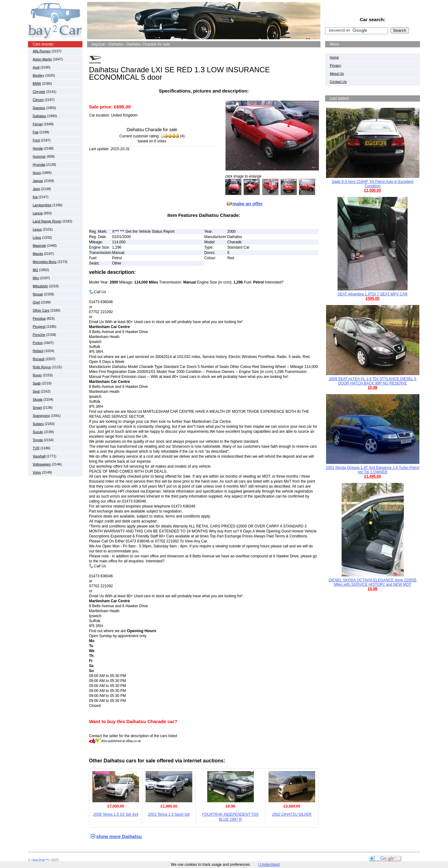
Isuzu (37, 173)
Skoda (37, 399)
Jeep (36, 189)
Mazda (38, 254)
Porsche (39, 335)
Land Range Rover (47, 221)
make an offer (248, 204)
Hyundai (39, 165)
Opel (36, 302)
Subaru (38, 424)
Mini (36, 278)
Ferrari (38, 124)
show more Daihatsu (119, 836)
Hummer (39, 156)
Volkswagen (42, 464)
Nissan (38, 294)
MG (35, 270)
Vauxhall (39, 456)
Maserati (39, 246)
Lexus (37, 229)
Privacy (335, 65)
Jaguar (38, 181)
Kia (35, 197)
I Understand (269, 865)
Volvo (37, 472)
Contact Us (338, 82)
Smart (37, 408)
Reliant (38, 351)
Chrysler (39, 92)
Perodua (39, 318)
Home (334, 57)
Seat (36, 391)
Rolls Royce (42, 367)
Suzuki (38, 432)
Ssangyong (41, 416)
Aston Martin (42, 59)
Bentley (38, 75)
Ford (36, 140)
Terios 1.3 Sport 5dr (169, 814)
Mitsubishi (40, 286)
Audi (36, 67)
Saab (37, 383)
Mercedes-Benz (45, 262)
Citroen (38, 100)
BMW (37, 83)
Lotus (37, 237)
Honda (38, 148)
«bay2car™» (41, 860)
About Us (337, 74)
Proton (38, 343)
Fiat (35, 132)
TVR (36, 448)
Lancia (38, 213)
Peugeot (39, 327)
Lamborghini (42, 205)
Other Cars (41, 310)
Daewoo (39, 108)
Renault (39, 359)
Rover (37, 375)
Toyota (38, 440)
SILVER (292, 814)
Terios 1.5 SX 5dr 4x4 (116, 814)
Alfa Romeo (42, 51)
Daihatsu (39, 116)
